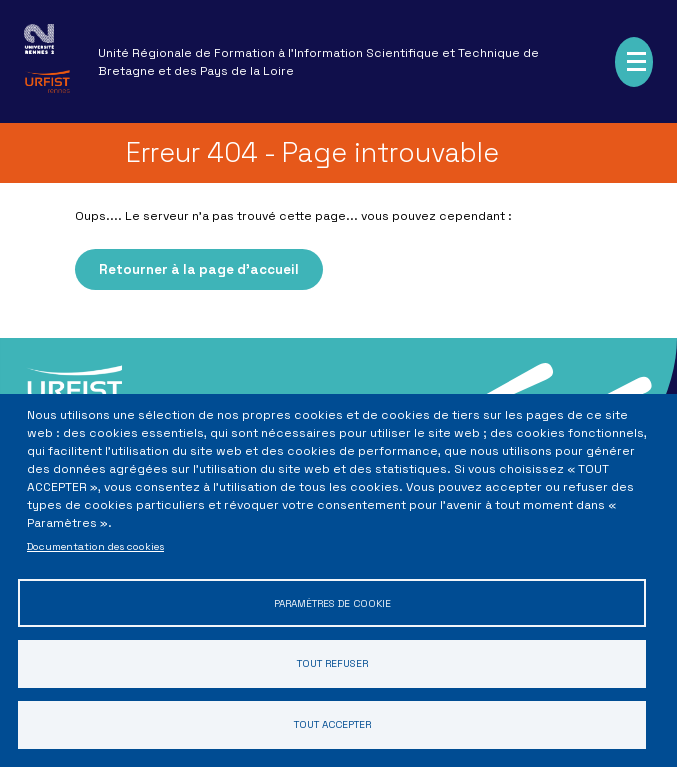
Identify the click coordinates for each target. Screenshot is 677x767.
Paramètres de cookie (332, 602)
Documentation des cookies (95, 546)
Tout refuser (332, 663)
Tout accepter (332, 724)
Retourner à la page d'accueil (199, 269)
